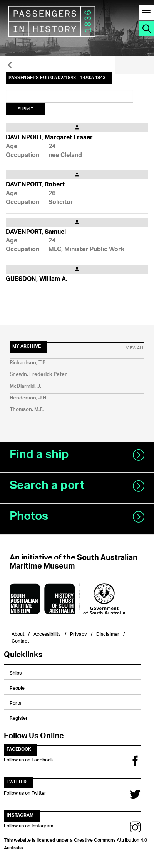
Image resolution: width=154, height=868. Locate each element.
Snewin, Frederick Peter (38, 375)
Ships (16, 672)
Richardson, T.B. (28, 363)
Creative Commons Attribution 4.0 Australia (75, 843)
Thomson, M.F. (27, 410)
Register (19, 717)
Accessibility (47, 633)
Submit (26, 109)
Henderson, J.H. (28, 398)
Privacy (79, 633)
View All (135, 348)
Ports (15, 702)
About (18, 633)
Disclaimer (108, 633)
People (17, 687)
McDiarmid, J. (25, 387)
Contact (20, 640)
